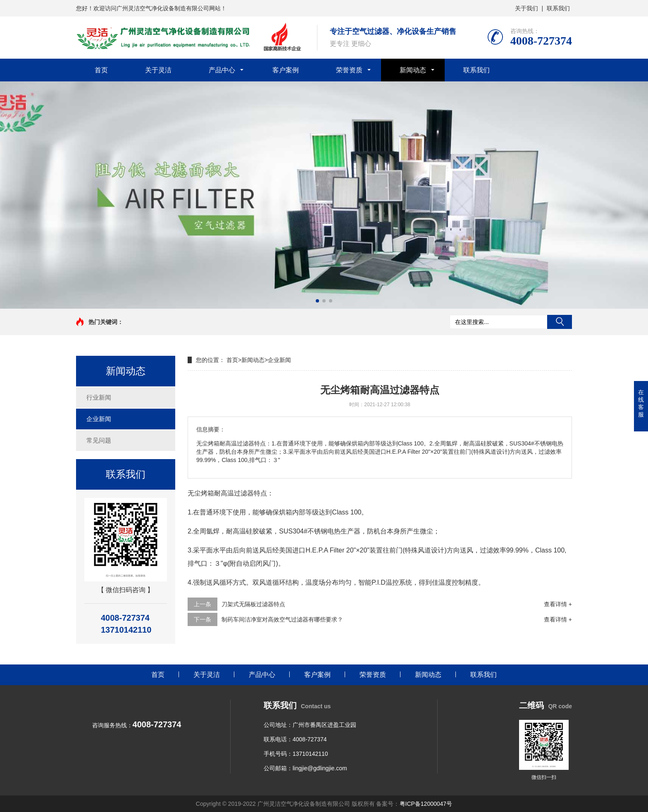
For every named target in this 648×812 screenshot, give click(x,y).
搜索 (560, 322)
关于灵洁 (158, 70)
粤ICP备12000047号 (426, 804)
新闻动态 (413, 70)
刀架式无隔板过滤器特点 (253, 604)
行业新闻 (99, 397)
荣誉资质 (349, 70)
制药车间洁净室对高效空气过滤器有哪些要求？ (282, 619)
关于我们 (526, 8)
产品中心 (222, 70)
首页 (101, 70)
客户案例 (286, 70)
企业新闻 (99, 419)
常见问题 (99, 440)
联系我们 (558, 8)
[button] (317, 301)
